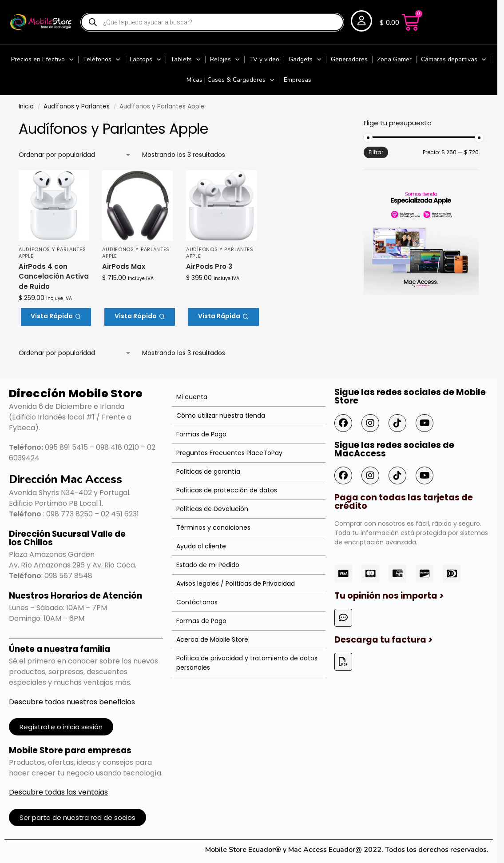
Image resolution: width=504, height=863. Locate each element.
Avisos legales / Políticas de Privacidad (236, 583)
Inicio (26, 106)
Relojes (225, 60)
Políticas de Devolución (212, 509)
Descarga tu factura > (383, 640)
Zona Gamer (394, 59)
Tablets (186, 60)
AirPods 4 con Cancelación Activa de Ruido (54, 276)
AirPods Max (124, 266)
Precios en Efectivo (42, 60)
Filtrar (376, 152)
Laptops (145, 60)
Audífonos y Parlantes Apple (52, 253)
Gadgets (305, 60)
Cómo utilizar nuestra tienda (221, 416)
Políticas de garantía (208, 471)
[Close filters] (343, 124)
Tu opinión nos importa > (389, 596)
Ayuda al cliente (201, 546)
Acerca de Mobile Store (212, 639)
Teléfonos (102, 60)
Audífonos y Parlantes (77, 106)
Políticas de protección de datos (227, 490)
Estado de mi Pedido (208, 565)
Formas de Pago (201, 434)
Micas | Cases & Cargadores (230, 80)
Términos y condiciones (213, 527)
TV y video (264, 59)
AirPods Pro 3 (209, 266)
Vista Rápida (56, 316)
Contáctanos (197, 602)
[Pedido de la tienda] (75, 155)
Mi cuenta (192, 397)
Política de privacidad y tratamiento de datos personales (247, 663)
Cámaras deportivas (454, 60)
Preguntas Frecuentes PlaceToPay (229, 453)
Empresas (298, 80)
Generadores (349, 59)
